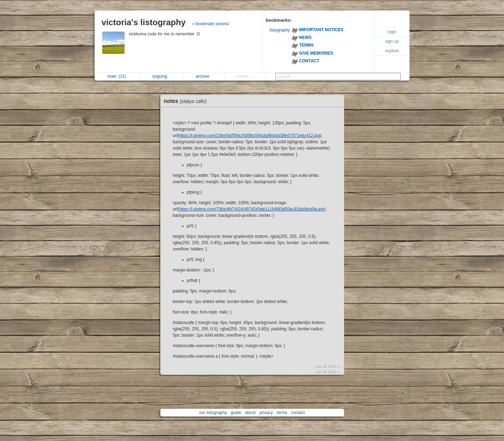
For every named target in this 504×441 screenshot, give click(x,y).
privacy (266, 413)
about (250, 413)
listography (280, 30)
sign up (392, 41)
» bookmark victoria (210, 24)
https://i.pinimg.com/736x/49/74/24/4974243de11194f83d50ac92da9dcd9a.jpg (251, 209)
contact (298, 413)
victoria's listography (143, 22)
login (392, 32)
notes (187, 101)
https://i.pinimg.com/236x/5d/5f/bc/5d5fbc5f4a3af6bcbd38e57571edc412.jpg (249, 136)
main (117, 76)
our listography (213, 413)
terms (282, 413)
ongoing (162, 76)
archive (204, 76)
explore (392, 51)
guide (236, 413)
